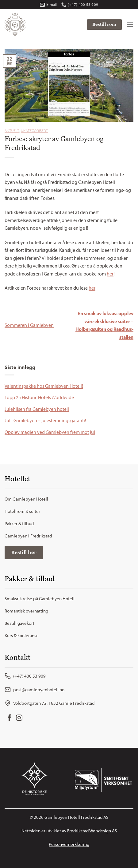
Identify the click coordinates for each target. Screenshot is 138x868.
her (110, 274)
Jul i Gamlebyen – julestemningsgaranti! (45, 420)
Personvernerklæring (69, 844)
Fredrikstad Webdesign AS (92, 831)
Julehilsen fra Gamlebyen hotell (37, 409)
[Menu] (130, 24)
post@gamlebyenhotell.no (34, 690)
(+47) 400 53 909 (25, 676)
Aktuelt (12, 131)
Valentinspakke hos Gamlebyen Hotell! (44, 386)
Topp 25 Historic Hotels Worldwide (39, 397)
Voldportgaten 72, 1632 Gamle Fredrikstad (50, 703)
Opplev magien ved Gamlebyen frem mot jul (50, 432)
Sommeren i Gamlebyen (29, 325)
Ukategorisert (34, 131)
